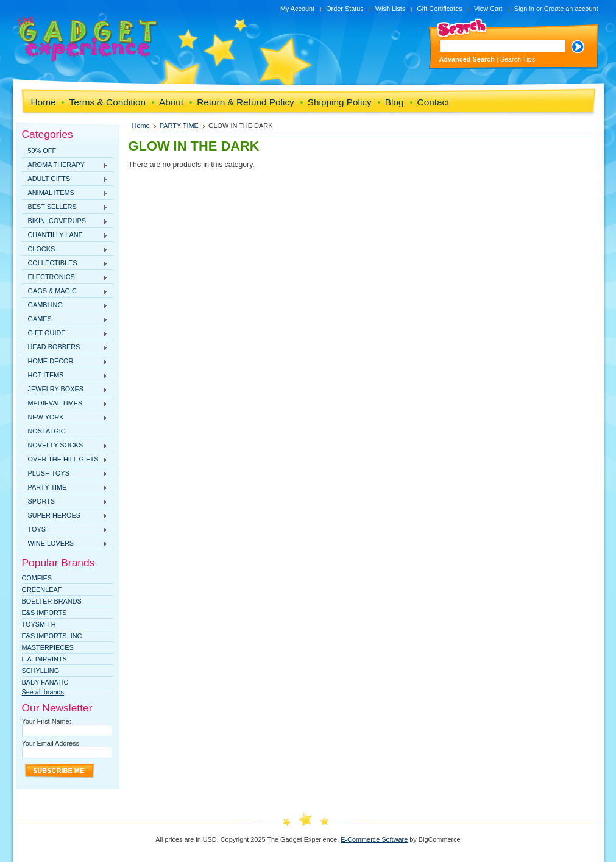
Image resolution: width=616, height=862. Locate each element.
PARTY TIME (65, 488)
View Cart (488, 9)
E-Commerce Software (374, 839)
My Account (297, 9)
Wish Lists (391, 9)
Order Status (345, 9)
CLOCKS (65, 249)
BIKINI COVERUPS (65, 221)
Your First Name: (47, 721)
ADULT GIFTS (65, 179)
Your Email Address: (52, 743)
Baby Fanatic (45, 682)
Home (141, 126)
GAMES (65, 319)
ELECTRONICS (65, 277)
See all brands (43, 692)
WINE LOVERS (65, 544)
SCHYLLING (41, 671)
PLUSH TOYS (65, 474)
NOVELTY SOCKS (65, 446)
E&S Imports (44, 613)
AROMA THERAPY (65, 165)
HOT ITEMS (65, 376)
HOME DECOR (65, 362)
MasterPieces (48, 647)
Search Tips (518, 59)
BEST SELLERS (65, 207)
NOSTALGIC (47, 431)
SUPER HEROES (65, 516)
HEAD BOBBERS (65, 347)
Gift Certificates (439, 9)
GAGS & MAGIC (65, 291)
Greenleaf (42, 590)
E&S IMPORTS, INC (52, 636)
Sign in (524, 9)
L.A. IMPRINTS (44, 659)
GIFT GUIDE (65, 333)
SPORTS (65, 502)
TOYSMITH (39, 624)
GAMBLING (65, 305)
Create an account (571, 9)
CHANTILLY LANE (65, 235)
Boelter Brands (52, 601)
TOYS (65, 530)
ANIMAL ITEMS (65, 193)
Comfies (37, 578)
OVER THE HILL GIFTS (65, 460)
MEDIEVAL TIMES (65, 404)
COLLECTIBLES (65, 263)
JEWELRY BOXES (65, 390)
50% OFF (42, 151)
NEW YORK (65, 418)
